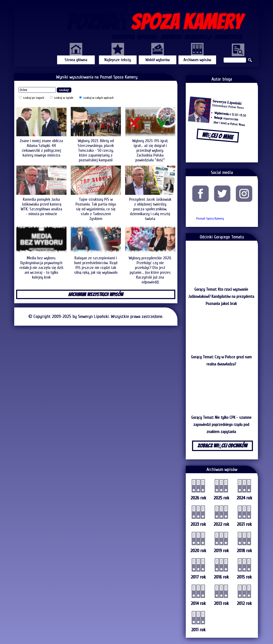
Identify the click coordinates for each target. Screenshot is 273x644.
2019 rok (221, 551)
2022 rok (221, 524)
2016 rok (221, 577)
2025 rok (221, 498)
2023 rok (198, 524)
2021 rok (244, 524)
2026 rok (198, 498)
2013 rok (221, 603)
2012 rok (244, 603)
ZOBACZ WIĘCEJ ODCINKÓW (222, 446)
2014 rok (198, 603)
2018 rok (244, 551)
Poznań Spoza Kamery (210, 219)
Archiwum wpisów (197, 60)
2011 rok (198, 630)
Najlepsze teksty (118, 60)
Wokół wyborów (158, 60)
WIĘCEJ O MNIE (218, 136)
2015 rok (244, 577)
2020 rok (198, 551)
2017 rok (198, 577)
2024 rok (244, 498)
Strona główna (76, 60)
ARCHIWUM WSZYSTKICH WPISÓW (96, 294)
